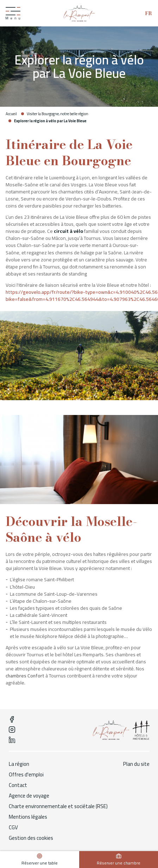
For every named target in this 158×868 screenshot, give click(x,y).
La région (19, 764)
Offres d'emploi (26, 775)
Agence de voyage (29, 796)
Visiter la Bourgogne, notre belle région (58, 114)
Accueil (11, 114)
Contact (18, 785)
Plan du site (136, 764)
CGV (13, 827)
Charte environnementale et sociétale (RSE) (58, 806)
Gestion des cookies (31, 838)
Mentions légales (28, 817)
